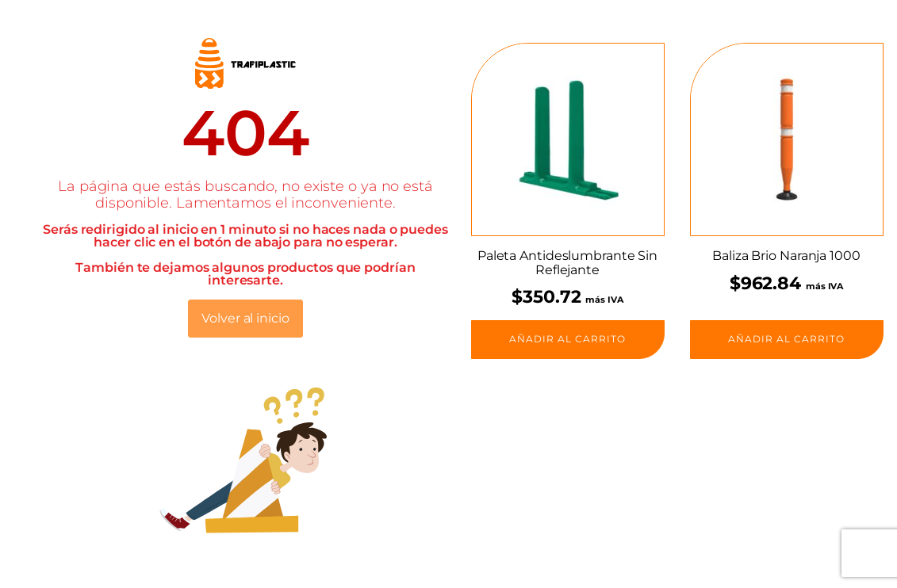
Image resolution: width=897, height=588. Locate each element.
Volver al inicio (245, 318)
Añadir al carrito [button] (567, 339)
